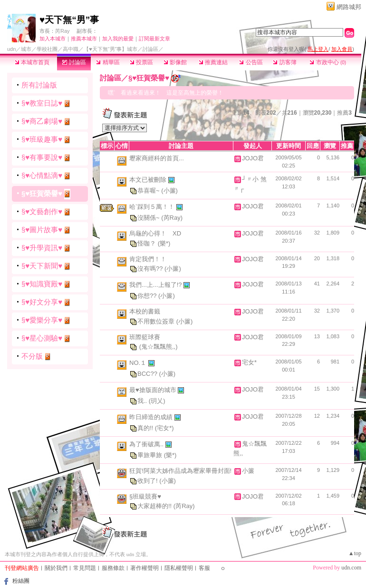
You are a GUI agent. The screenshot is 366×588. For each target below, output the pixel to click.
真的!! (146, 428)
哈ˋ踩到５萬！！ (153, 207)
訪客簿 (284, 62)
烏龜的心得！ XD (155, 233)
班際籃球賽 (145, 337)
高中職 (71, 49)
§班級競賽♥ (145, 496)
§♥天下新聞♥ (42, 266)
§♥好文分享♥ (42, 302)
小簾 (248, 471)
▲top (355, 553)
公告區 (251, 62)
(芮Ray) (172, 218)
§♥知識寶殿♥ (42, 284)
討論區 (74, 62)
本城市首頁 (32, 62)
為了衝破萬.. (147, 444)
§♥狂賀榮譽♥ (42, 193)
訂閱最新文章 (154, 39)
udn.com (351, 568)
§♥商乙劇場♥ (42, 121)
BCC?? (148, 374)
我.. (143, 401)
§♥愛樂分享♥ (42, 320)
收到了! (148, 480)
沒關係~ (149, 218)
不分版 (32, 356)
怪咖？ (148, 243)
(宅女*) (164, 428)
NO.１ (139, 363)
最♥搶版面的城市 (154, 390)
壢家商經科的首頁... (157, 158)
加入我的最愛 (118, 39)
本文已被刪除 (149, 180)
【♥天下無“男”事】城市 (111, 49)
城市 (26, 49)
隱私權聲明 (179, 568)
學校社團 (47, 49)
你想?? (148, 296)
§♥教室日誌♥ (42, 103)
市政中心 (328, 62)
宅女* (249, 362)
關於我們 (56, 568)
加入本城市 (53, 39)
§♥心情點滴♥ (42, 175)
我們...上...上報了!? (156, 285)
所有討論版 (39, 85)
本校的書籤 (145, 311)
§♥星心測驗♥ (42, 338)
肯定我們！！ (148, 259)
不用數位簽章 (157, 321)
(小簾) (169, 191)
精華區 (108, 62)
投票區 (141, 62)
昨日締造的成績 (152, 417)
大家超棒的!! (155, 506)
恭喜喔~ (149, 191)
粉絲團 (21, 581)
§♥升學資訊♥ (42, 248)
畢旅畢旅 (151, 455)
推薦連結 (213, 62)
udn (11, 49)
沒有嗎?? (151, 269)
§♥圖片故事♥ (42, 230)
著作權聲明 (144, 568)
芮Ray (63, 31)
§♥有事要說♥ (42, 157)
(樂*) (164, 243)
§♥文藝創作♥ (42, 211)
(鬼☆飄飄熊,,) (159, 347)
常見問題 (85, 568)
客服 (204, 568)
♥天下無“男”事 (69, 20)
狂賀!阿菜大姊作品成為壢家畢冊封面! (180, 471)
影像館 (175, 62)
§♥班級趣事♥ (42, 139)
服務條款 (113, 568)
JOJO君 (253, 158)
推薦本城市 (84, 39)
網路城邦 (349, 7)
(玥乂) (157, 401)
